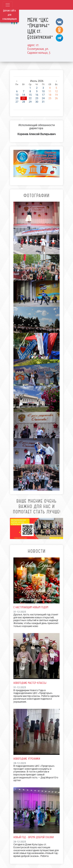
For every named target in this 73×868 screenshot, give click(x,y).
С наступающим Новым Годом (31, 607)
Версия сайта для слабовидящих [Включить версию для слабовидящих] (10, 15)
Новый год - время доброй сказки (34, 837)
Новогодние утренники (27, 759)
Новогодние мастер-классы (30, 683)
